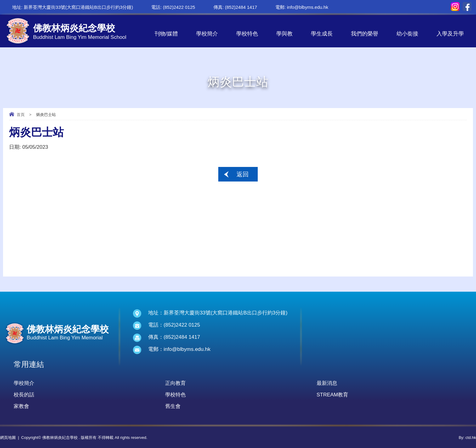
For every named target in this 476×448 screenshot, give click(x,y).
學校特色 (247, 34)
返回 (243, 174)
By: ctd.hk (467, 438)
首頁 (21, 115)
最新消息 (327, 383)
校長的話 (24, 395)
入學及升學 (450, 34)
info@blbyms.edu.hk (308, 7)
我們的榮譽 (365, 34)
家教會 (21, 406)
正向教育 (175, 383)
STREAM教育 (333, 395)
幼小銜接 (407, 34)
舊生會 (173, 406)
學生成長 (322, 34)
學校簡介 (207, 34)
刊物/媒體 (166, 34)
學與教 (284, 34)
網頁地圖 (8, 438)
